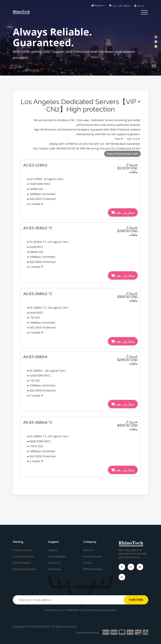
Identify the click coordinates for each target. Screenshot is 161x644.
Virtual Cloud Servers (24, 569)
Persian (98, 6)
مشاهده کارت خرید (119, 6)
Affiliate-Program (93, 569)
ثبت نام (139, 6)
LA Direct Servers (22, 550)
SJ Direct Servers (22, 563)
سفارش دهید (123, 212)
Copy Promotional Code (122, 154)
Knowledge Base (57, 556)
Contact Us (54, 563)
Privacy (87, 563)
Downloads (54, 569)
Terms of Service (92, 556)
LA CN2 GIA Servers (24, 556)
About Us (88, 550)
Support (53, 550)
